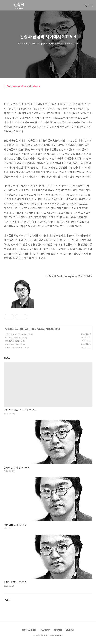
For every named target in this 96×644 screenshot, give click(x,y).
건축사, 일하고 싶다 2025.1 (16, 347)
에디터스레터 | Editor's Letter (32, 329)
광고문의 (70, 630)
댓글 (7, 600)
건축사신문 (45, 630)
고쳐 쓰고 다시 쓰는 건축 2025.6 (18, 334)
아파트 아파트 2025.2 (14, 344)
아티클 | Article (12, 329)
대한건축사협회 (29, 630)
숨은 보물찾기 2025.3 (14, 341)
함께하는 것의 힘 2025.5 (15, 337)
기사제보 (58, 630)
